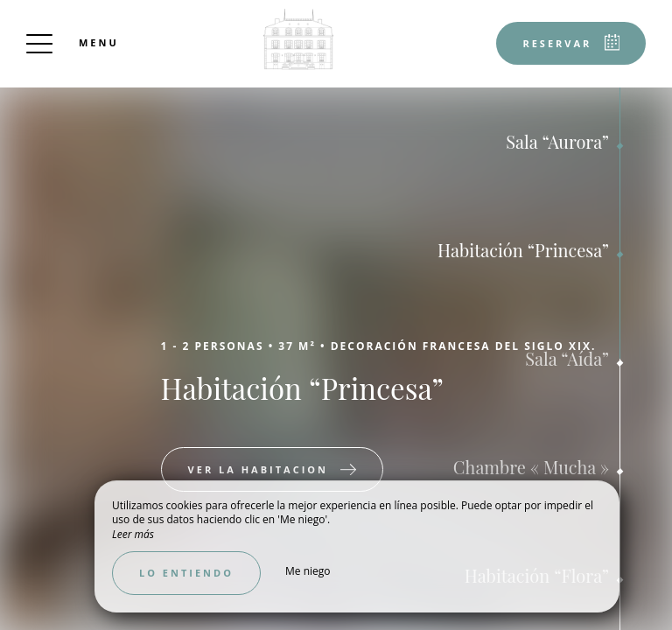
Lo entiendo (186, 573)
